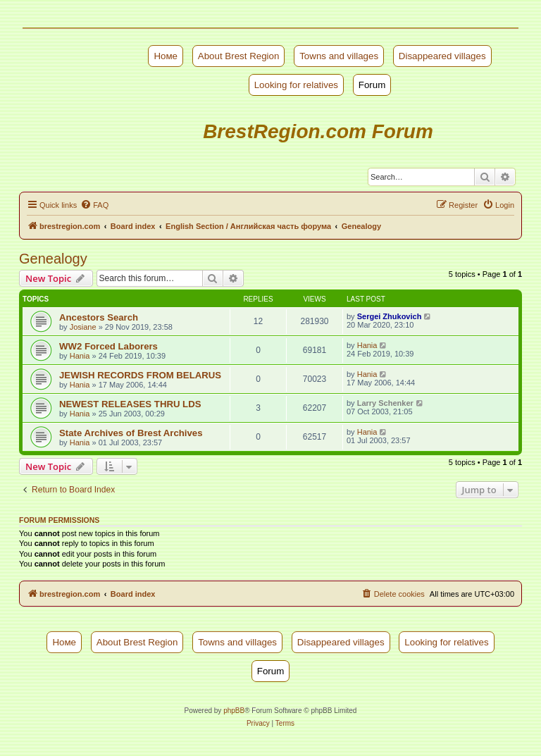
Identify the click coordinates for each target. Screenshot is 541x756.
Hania (80, 356)
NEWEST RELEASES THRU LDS (130, 404)
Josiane (83, 327)
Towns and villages (339, 56)
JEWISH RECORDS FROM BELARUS (140, 375)
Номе (166, 56)
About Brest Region (239, 56)
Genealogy (53, 259)
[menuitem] (94, 205)
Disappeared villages (442, 56)
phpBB (234, 711)
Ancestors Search (99, 317)
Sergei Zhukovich (390, 316)
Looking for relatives (296, 85)
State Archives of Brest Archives (131, 433)
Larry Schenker (385, 403)
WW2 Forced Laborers (108, 346)
